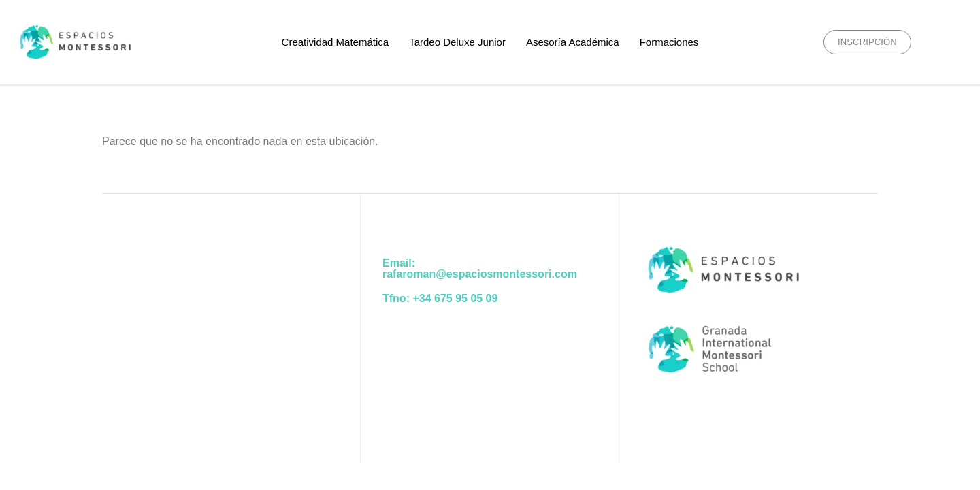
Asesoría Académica (573, 42)
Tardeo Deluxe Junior (457, 42)
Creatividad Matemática (336, 42)
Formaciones (669, 42)
